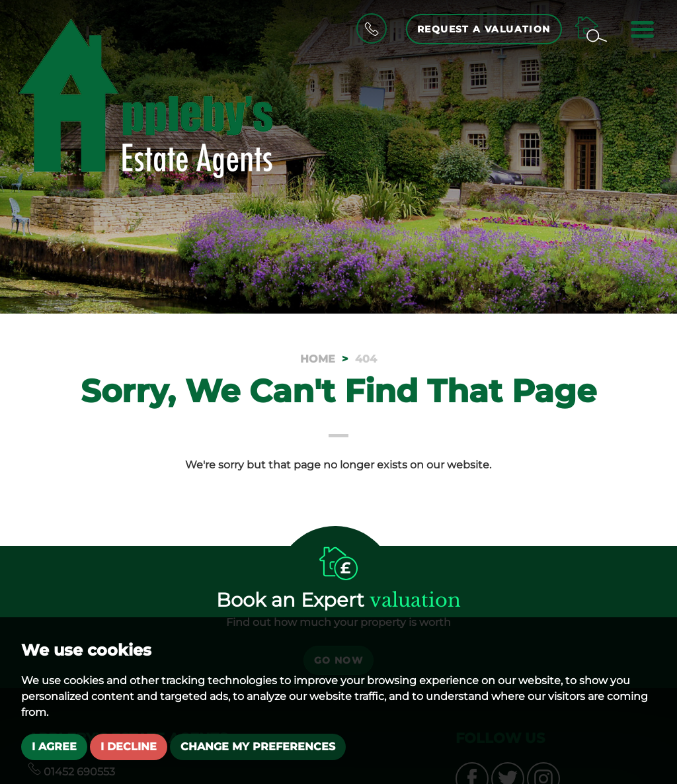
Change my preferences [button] (258, 747)
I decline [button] (129, 747)
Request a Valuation (484, 29)
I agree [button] (54, 747)
